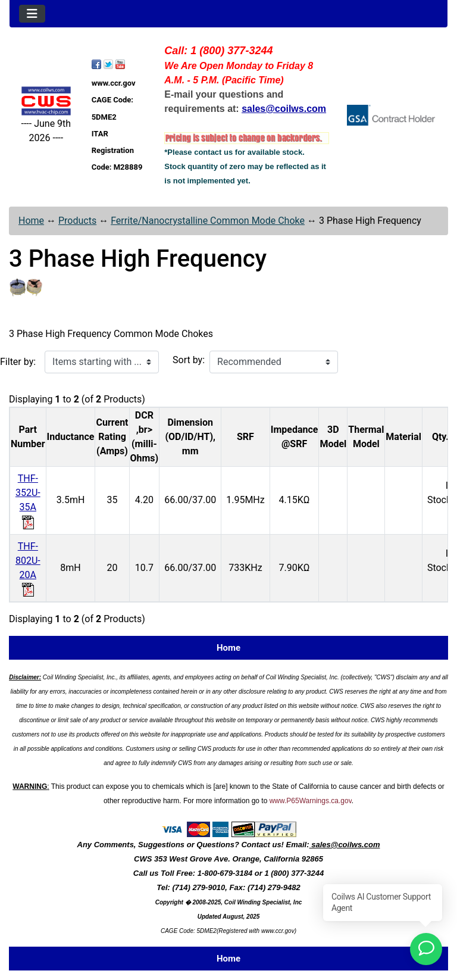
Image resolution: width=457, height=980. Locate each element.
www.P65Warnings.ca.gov (311, 801)
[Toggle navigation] (32, 14)
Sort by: (189, 360)
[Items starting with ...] (102, 362)
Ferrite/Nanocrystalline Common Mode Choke (208, 221)
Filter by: (18, 362)
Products (77, 221)
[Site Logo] (46, 101)
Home (31, 221)
